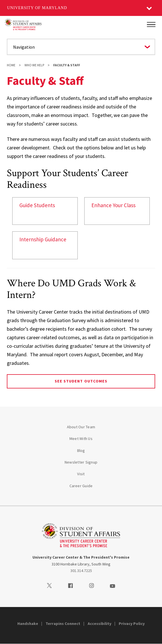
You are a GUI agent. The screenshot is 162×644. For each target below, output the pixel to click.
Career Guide (81, 486)
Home (11, 65)
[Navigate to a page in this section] (81, 47)
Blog (81, 450)
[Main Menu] (151, 24)
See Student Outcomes (81, 381)
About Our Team (81, 427)
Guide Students (37, 205)
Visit (81, 474)
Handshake (28, 624)
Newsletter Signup (81, 462)
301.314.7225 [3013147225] (81, 571)
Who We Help (34, 65)
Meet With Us (81, 439)
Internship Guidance (43, 239)
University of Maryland (37, 8)
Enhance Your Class (113, 205)
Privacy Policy (132, 624)
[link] (45, 211)
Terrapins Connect (63, 624)
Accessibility (100, 624)
